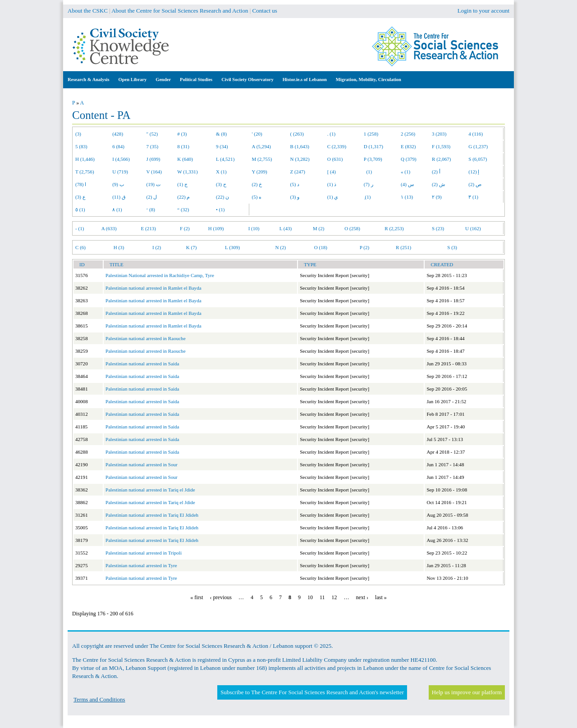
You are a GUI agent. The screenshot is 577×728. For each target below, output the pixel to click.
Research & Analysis (89, 80)
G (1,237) (478, 146)
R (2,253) (394, 228)
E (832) (408, 146)
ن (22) (222, 197)
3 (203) (439, 134)
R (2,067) (441, 159)
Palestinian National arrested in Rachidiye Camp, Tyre (160, 275)
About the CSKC (88, 11)
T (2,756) (85, 172)
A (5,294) (261, 146)
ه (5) (257, 197)
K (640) (185, 159)
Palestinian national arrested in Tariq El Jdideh (152, 515)
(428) (118, 134)
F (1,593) (441, 146)
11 (322, 597)
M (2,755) (262, 159)
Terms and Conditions (99, 699)
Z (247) (298, 172)
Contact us (265, 11)
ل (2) (152, 197)
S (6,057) (478, 159)
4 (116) (476, 134)
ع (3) (80, 197)
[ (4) (332, 172)
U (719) (120, 172)
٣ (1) (473, 197)
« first (197, 597)
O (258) (352, 228)
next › (362, 597)
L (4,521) (225, 159)
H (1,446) (85, 159)
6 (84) (118, 146)
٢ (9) (437, 197)
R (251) (403, 247)
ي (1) (333, 197)
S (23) (438, 228)
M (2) (319, 228)
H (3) (119, 247)
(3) (78, 134)
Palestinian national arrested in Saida (142, 364)
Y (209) (260, 172)
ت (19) (153, 184)
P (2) (364, 247)
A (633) (109, 228)
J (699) (153, 159)
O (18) (321, 247)
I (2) (157, 247)
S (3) (452, 247)
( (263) (297, 134)
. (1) (331, 134)
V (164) (154, 172)
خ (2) (257, 184)
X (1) (221, 172)
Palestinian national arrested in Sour (142, 464)
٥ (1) (80, 209)
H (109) (216, 228)
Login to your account (483, 11)
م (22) (183, 197)
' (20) (257, 134)
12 (334, 597)
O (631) (335, 159)
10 (310, 597)
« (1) (405, 172)
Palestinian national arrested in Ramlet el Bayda (153, 288)
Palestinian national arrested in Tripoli (144, 553)
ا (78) (81, 184)
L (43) (286, 228)
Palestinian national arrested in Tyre (141, 565)
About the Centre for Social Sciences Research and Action (180, 11)
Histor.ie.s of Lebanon (305, 80)
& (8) (221, 134)
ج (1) (182, 184)
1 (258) (371, 134)
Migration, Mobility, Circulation (369, 80)
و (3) (295, 197)
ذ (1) (332, 184)
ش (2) (438, 184)
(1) (368, 172)
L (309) (232, 247)
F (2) (185, 228)
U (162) (473, 228)
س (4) (407, 184)
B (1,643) (300, 146)
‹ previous (221, 597)
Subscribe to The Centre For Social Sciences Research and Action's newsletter (312, 692)
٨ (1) (117, 209)
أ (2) (436, 172)
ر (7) (369, 184)
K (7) (192, 247)
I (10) (254, 228)
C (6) (80, 247)
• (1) (220, 209)
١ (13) (407, 197)
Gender (163, 80)
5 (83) (81, 146)
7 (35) (153, 146)
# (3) (182, 134)
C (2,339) (337, 146)
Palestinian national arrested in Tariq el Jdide (150, 490)
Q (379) (409, 159)
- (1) (80, 228)
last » (381, 597)
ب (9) (118, 184)
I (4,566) (121, 159)
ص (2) (475, 184)
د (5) (295, 184)
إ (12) (474, 172)
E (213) (148, 228)
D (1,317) (373, 146)
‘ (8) (151, 209)
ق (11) (119, 197)
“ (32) (183, 209)
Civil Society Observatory (247, 80)
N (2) (280, 247)
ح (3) (221, 184)
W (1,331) (187, 172)
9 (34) (222, 146)
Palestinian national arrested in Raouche (146, 338)
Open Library (133, 80)
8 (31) (183, 146)
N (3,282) (300, 159)
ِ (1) (367, 197)
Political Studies (196, 80)
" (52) (152, 134)
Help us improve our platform (467, 692)
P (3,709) (373, 159)
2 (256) (408, 134)
